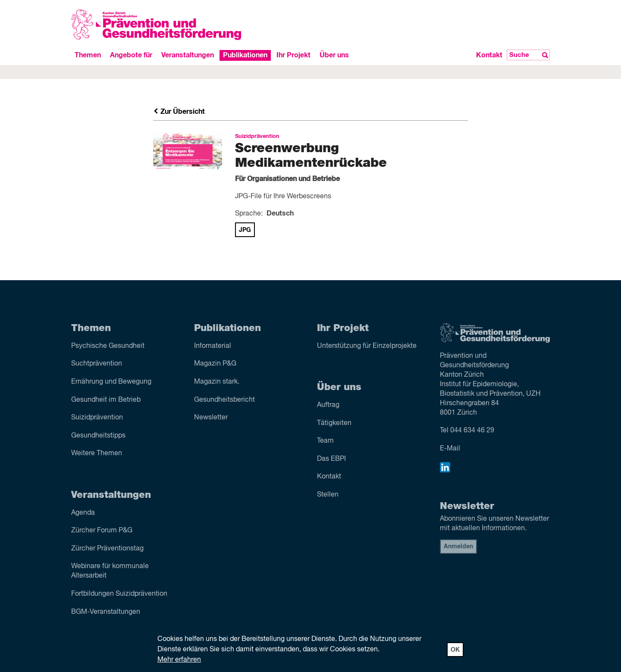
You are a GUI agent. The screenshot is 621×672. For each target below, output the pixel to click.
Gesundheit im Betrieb (106, 400)
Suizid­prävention (97, 418)
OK (455, 650)
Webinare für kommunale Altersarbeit (110, 571)
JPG (245, 230)
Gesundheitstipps (98, 436)
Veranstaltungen (188, 55)
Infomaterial (213, 346)
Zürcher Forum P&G (102, 531)
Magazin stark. (217, 382)
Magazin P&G (215, 364)
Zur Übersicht (179, 112)
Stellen (328, 495)
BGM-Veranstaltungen (106, 612)
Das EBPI (331, 459)
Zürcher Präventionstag (107, 549)
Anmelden (458, 547)
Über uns (334, 55)
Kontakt (489, 55)
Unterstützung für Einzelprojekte (367, 346)
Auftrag (328, 405)
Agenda (83, 513)
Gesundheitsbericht (224, 400)
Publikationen (245, 55)
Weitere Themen (97, 453)
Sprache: (249, 214)
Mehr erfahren (179, 660)
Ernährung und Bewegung (111, 382)
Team (325, 441)
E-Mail (450, 449)
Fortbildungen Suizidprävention (119, 594)
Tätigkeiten (334, 423)
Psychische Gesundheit (108, 346)
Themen (88, 55)
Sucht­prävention (97, 364)
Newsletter (211, 418)
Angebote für (131, 55)
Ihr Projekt (293, 55)
